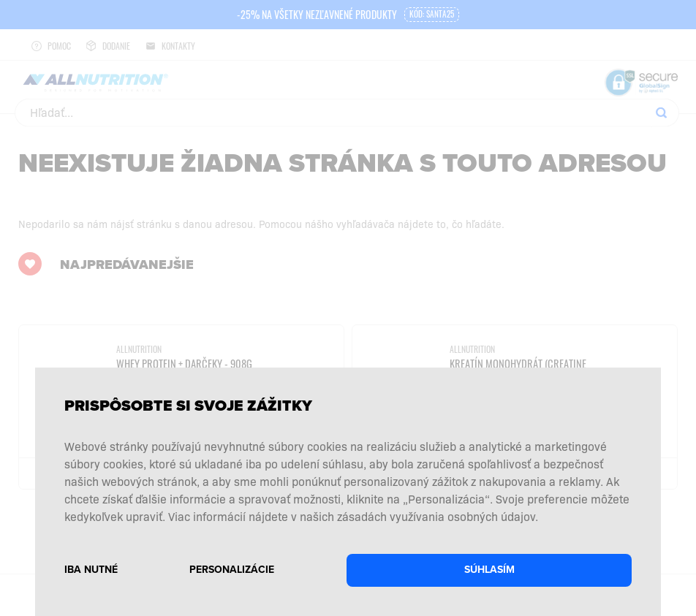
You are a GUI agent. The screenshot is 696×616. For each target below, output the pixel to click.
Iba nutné (91, 570)
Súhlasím (489, 570)
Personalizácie (232, 570)
